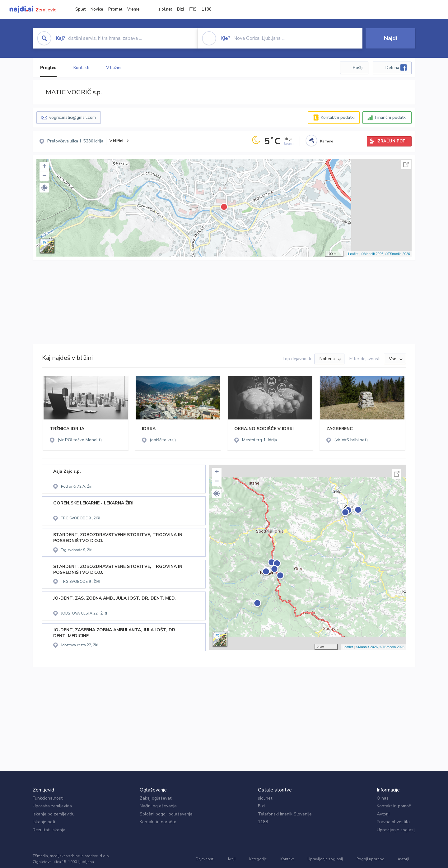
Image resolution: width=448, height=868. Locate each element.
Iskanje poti (44, 822)
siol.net (165, 9)
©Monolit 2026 (372, 254)
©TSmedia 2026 (398, 254)
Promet (115, 9)
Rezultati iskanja (49, 830)
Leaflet (353, 254)
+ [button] (44, 167)
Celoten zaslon (406, 165)
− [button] (44, 176)
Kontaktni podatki (338, 117)
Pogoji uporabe (370, 859)
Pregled (48, 68)
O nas (383, 798)
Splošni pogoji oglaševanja (166, 814)
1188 (207, 9)
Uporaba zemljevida (52, 806)
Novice (97, 9)
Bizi (180, 9)
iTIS (193, 9)
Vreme (133, 9)
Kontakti (81, 68)
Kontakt (287, 859)
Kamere (327, 141)
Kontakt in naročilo (158, 822)
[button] (44, 188)
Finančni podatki (391, 117)
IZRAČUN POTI (392, 141)
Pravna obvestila (393, 822)
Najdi (390, 38)
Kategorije (258, 859)
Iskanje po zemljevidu (54, 814)
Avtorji (383, 814)
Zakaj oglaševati (156, 798)
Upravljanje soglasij (396, 830)
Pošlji (358, 68)
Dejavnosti (205, 859)
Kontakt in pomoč (394, 806)
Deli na (396, 67)
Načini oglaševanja (158, 806)
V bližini (114, 68)
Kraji (232, 859)
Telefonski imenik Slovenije (285, 814)
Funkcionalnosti (48, 798)
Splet (80, 9)
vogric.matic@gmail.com (72, 117)
